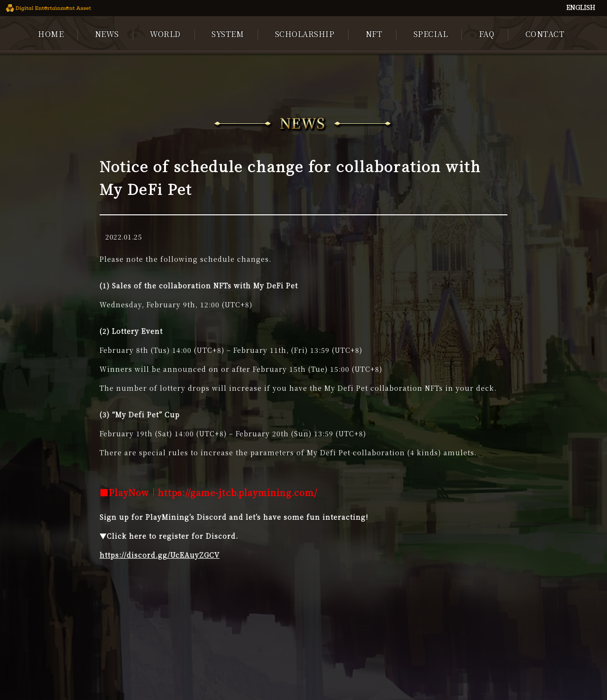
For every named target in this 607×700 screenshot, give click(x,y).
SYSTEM (228, 34)
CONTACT (545, 34)
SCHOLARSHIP (305, 34)
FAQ (487, 34)
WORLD (165, 34)
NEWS (107, 34)
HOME (51, 34)
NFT (374, 34)
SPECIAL (431, 34)
